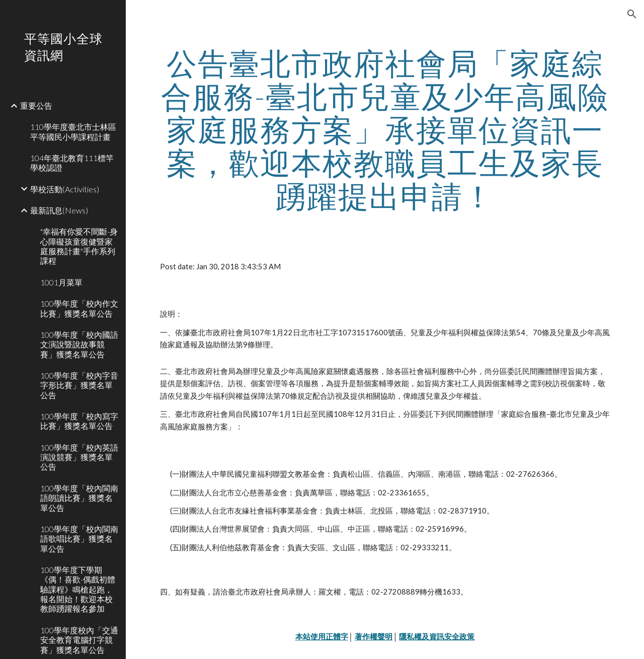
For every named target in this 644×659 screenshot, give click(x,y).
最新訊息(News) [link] (59, 210)
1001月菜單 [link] (61, 282)
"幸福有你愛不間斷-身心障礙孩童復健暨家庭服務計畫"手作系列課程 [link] (79, 246)
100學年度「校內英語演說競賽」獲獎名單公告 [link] (79, 457)
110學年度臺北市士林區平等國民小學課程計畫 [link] (73, 131)
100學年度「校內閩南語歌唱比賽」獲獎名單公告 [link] (79, 539)
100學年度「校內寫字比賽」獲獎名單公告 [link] (79, 421)
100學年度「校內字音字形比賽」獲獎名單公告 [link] (79, 385)
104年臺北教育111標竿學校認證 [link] (72, 163)
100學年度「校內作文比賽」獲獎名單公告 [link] (79, 308)
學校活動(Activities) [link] (65, 189)
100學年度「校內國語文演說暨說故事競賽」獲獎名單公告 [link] (79, 344)
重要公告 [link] (36, 105)
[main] (385, 129)
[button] (632, 14)
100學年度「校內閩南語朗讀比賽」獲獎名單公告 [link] (79, 498)
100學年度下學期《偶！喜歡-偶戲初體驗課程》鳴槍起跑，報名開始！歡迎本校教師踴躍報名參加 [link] (78, 589)
